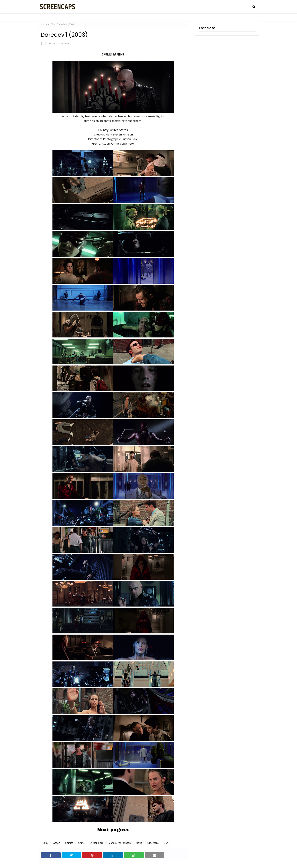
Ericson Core (97, 843)
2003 (52, 24)
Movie (139, 843)
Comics (69, 843)
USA (166, 843)
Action (57, 843)
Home (44, 24)
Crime (81, 843)
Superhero (153, 843)
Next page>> (113, 830)
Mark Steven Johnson (120, 843)
